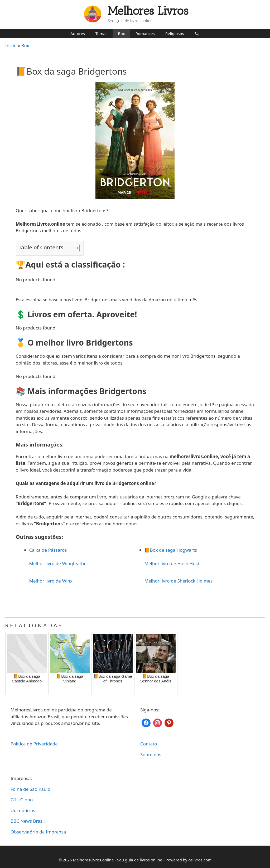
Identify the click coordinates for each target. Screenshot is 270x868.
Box (121, 33)
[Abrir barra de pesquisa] (197, 33)
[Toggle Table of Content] (72, 248)
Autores (78, 33)
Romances (145, 33)
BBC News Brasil (28, 821)
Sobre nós (151, 755)
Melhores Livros (148, 11)
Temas (101, 33)
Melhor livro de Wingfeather (59, 563)
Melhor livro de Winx (51, 581)
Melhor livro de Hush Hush (173, 563)
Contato (149, 744)
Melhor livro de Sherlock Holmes (179, 581)
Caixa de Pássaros (48, 550)
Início (11, 45)
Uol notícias (23, 810)
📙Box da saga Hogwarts (171, 550)
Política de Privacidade (34, 744)
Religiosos (175, 33)
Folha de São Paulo (30, 789)
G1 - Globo (22, 800)
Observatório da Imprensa (38, 832)
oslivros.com (200, 860)
